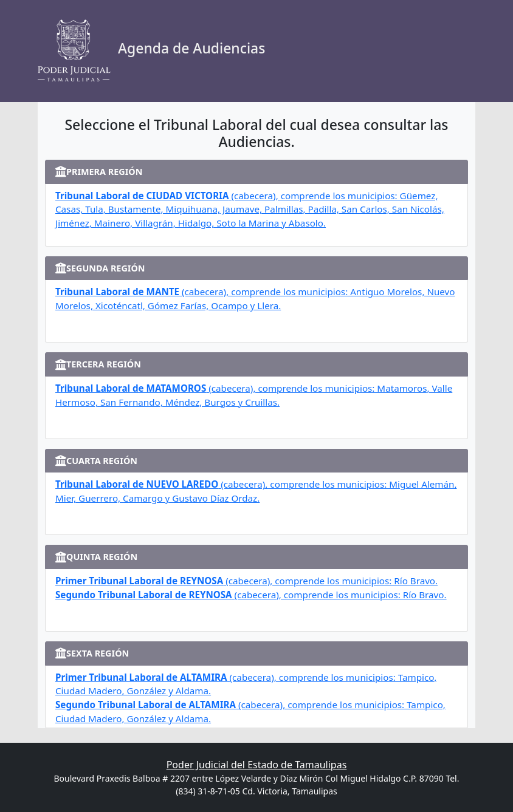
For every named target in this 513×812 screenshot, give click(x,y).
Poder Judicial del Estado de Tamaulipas (257, 765)
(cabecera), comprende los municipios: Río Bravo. (246, 581)
